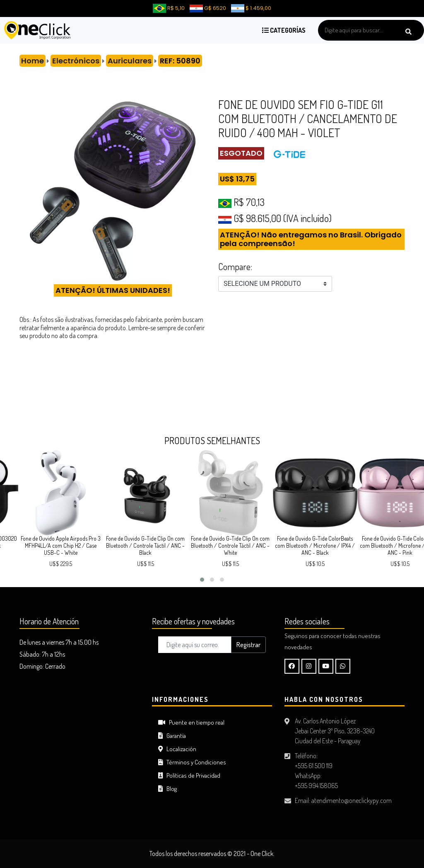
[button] (202, 580)
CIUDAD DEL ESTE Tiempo (79, 727)
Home (33, 61)
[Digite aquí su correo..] (195, 645)
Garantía (172, 736)
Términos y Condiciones (192, 762)
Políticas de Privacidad (189, 775)
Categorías (284, 30)
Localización (177, 749)
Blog (167, 789)
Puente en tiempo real (191, 722)
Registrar (248, 645)
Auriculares (130, 61)
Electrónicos (76, 61)
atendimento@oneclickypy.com (352, 800)
